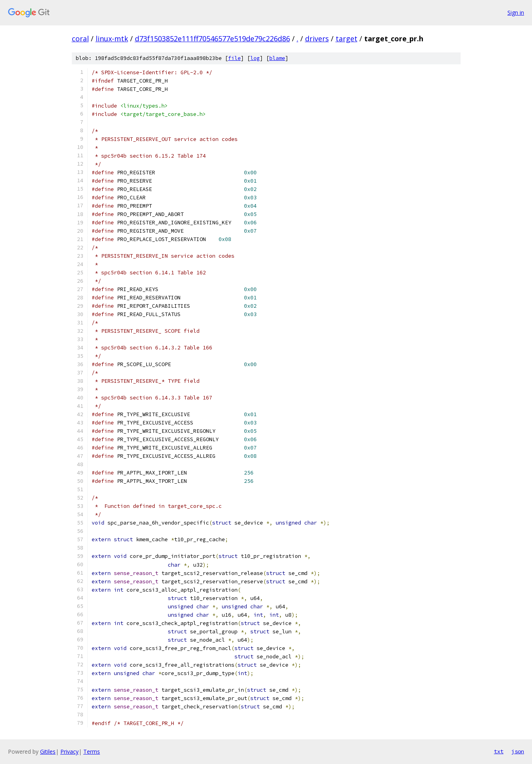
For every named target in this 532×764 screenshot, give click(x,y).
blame (277, 58)
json (518, 751)
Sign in (516, 13)
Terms (92, 751)
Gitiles (48, 751)
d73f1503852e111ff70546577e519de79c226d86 (212, 39)
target (347, 39)
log (255, 58)
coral (80, 39)
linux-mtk (112, 39)
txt (499, 751)
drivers (317, 39)
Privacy (69, 751)
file (234, 58)
